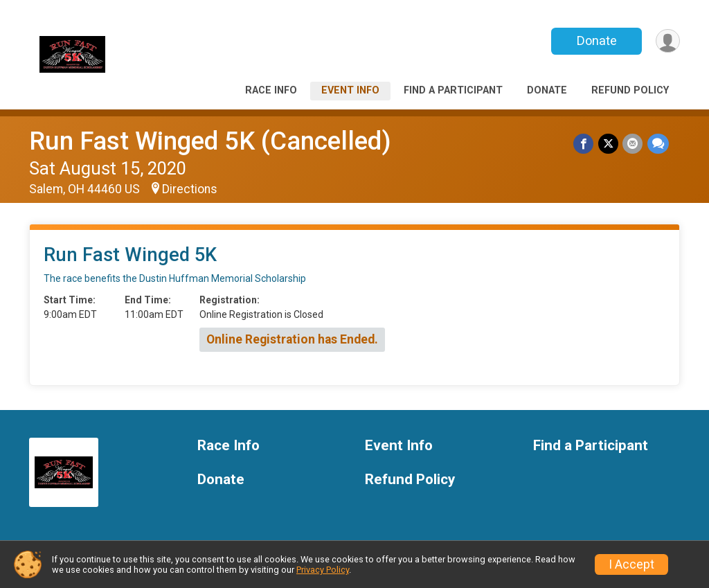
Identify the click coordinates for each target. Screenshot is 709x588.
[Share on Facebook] (585, 144)
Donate (595, 41)
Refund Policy (630, 90)
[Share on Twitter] (609, 144)
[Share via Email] (633, 144)
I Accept (631, 564)
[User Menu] (667, 41)
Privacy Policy (323, 570)
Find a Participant (453, 90)
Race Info (271, 90)
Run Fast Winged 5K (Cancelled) (210, 141)
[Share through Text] (658, 144)
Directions (190, 189)
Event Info (350, 90)
